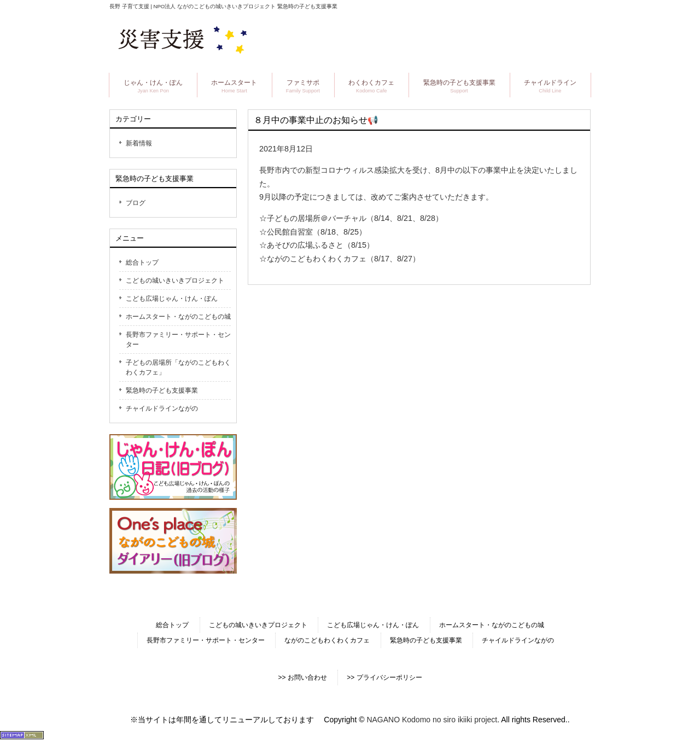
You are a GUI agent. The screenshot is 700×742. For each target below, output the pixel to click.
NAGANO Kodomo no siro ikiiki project (432, 720)
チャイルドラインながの (162, 408)
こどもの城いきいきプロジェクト (175, 281)
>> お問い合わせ (302, 677)
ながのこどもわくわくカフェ (327, 640)
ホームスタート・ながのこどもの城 (178, 317)
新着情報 (139, 143)
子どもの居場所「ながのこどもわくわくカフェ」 (178, 367)
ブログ (136, 203)
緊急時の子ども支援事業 (162, 390)
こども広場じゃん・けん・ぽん (172, 299)
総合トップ (142, 262)
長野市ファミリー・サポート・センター (178, 340)
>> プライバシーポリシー (384, 677)
